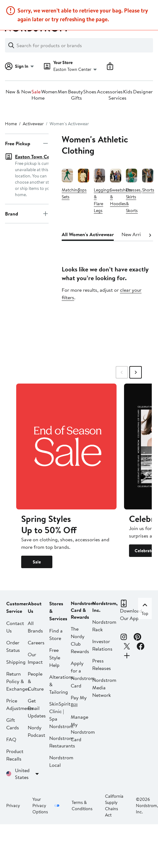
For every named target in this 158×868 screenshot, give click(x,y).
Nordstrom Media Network (104, 687)
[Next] (150, 235)
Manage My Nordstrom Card (83, 728)
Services (117, 98)
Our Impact (35, 658)
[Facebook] (141, 647)
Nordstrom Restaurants (62, 742)
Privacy (13, 806)
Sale (36, 92)
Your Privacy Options (40, 806)
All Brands (35, 627)
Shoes (90, 92)
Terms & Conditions (82, 806)
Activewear (33, 124)
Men (62, 92)
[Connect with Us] (127, 657)
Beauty (75, 92)
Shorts (148, 190)
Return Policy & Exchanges (18, 681)
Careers (36, 642)
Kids (128, 92)
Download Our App (131, 614)
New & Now (18, 92)
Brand (27, 205)
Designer (143, 92)
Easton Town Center (37, 156)
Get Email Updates (37, 708)
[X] (127, 647)
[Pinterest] (137, 638)
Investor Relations (102, 645)
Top (145, 609)
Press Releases (102, 664)
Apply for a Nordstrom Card (83, 674)
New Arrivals (135, 234)
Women (49, 92)
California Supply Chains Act (114, 806)
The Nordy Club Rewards (80, 640)
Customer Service (17, 607)
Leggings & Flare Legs (102, 201)
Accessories (110, 92)
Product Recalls (15, 755)
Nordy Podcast (36, 731)
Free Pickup (27, 143)
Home (38, 98)
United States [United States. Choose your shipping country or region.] (28, 774)
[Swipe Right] (136, 372)
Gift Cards (13, 724)
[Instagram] (124, 638)
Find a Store (56, 634)
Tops (82, 190)
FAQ (11, 739)
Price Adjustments (20, 704)
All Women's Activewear (88, 234)
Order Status (13, 646)
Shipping (16, 662)
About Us (35, 607)
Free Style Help (55, 657)
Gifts (77, 98)
